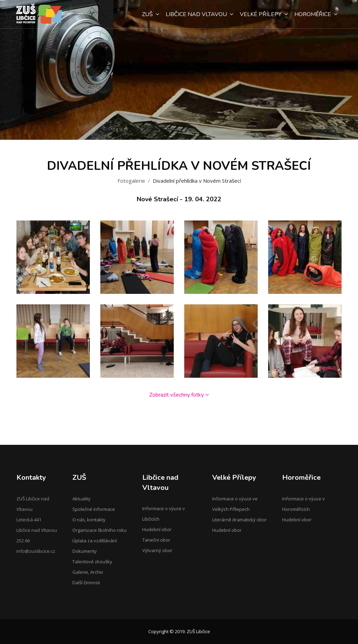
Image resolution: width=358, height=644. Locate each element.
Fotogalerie (131, 181)
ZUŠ (151, 14)
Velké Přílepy (264, 14)
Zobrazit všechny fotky (179, 395)
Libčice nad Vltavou (199, 14)
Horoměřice (316, 14)
